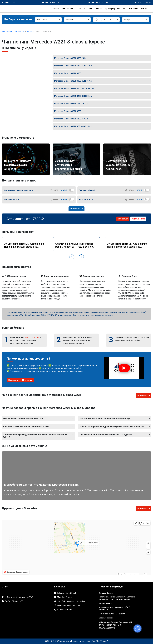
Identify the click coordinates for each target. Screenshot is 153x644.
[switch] (72, 190)
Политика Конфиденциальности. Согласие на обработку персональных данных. (117, 598)
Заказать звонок (106, 618)
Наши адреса (10, 2)
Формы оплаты (105, 603)
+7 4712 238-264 (32, 337)
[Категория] (48, 20)
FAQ (125, 9)
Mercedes (20, 32)
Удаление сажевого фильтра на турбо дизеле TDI (115, 609)
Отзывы (88, 9)
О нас (79, 9)
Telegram (27, 380)
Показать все (76, 208)
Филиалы (134, 9)
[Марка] (77, 20)
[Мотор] (135, 20)
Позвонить (13, 380)
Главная (98, 9)
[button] (81, 257)
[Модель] (106, 20)
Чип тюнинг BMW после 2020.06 (112, 614)
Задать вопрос (138, 219)
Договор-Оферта (106, 593)
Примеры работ (112, 9)
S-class (30, 32)
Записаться (123, 219)
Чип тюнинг (68, 9)
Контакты (145, 9)
